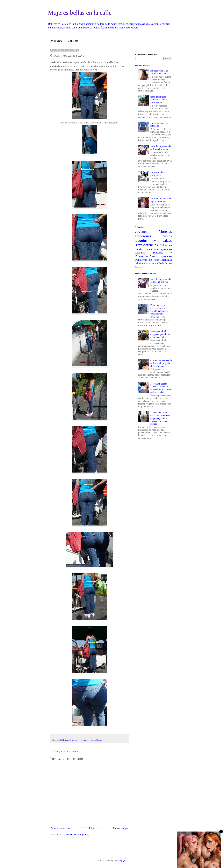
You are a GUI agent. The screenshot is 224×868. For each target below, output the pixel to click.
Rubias (99, 740)
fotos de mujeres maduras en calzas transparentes (159, 100)
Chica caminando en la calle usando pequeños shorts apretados (161, 363)
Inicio (92, 828)
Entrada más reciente (61, 828)
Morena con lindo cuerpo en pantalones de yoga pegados (160, 334)
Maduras (140, 253)
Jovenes (74, 740)
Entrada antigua (121, 828)
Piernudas (166, 260)
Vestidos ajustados (161, 256)
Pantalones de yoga (147, 260)
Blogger (122, 861)
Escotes (168, 263)
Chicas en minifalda (154, 263)
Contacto (73, 41)
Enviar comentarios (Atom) (76, 835)
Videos (139, 263)
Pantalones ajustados (87, 740)
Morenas (165, 232)
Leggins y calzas (154, 240)
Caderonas (65, 740)
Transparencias (147, 245)
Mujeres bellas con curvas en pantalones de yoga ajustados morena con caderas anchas (160, 418)
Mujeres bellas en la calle (80, 13)
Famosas (139, 267)
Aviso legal (56, 41)
